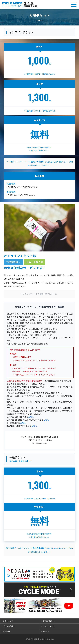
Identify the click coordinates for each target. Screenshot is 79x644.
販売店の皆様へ (48, 621)
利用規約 (6, 631)
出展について (8, 621)
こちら (31, 417)
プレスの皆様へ (9, 626)
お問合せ (46, 631)
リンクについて (48, 626)
